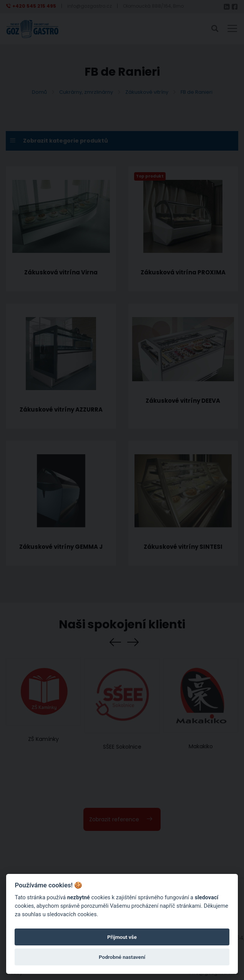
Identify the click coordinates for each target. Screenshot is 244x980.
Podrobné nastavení (122, 957)
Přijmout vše (122, 937)
